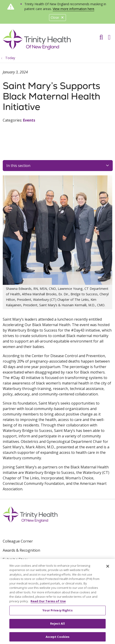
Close (57, 17)
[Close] (108, 568)
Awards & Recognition (21, 550)
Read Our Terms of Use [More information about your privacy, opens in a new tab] (48, 603)
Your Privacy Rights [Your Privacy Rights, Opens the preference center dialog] (57, 612)
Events (29, 120)
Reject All (57, 625)
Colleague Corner (18, 541)
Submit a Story (15, 559)
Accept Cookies (58, 638)
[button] (110, 36)
